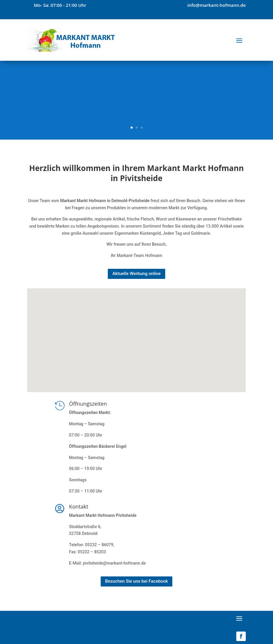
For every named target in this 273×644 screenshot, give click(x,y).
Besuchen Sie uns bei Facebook (136, 581)
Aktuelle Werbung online (136, 274)
